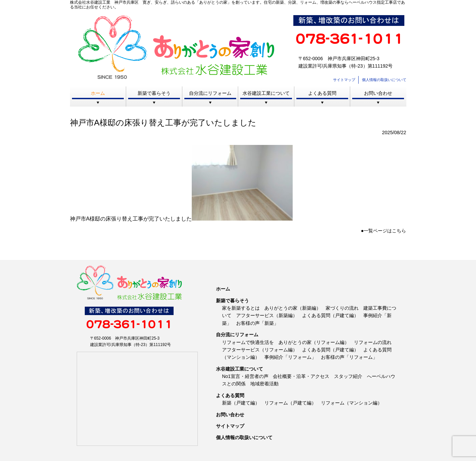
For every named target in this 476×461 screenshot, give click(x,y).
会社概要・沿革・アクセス (301, 376)
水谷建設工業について (266, 93)
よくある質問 (322, 93)
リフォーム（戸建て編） (290, 403)
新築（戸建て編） (241, 403)
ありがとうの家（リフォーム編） (314, 342)
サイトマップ (344, 80)
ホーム (98, 93)
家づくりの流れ (342, 308)
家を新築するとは (241, 308)
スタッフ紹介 (348, 376)
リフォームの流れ (373, 342)
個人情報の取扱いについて (384, 80)
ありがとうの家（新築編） (293, 308)
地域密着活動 (264, 384)
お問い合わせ (378, 93)
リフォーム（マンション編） (352, 403)
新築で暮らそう (154, 93)
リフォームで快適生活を (248, 342)
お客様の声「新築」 (257, 323)
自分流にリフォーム (210, 93)
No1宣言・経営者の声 (245, 376)
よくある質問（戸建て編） (330, 315)
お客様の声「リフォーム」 (349, 357)
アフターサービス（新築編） (267, 315)
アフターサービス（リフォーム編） (260, 350)
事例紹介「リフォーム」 (290, 357)
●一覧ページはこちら (384, 231)
